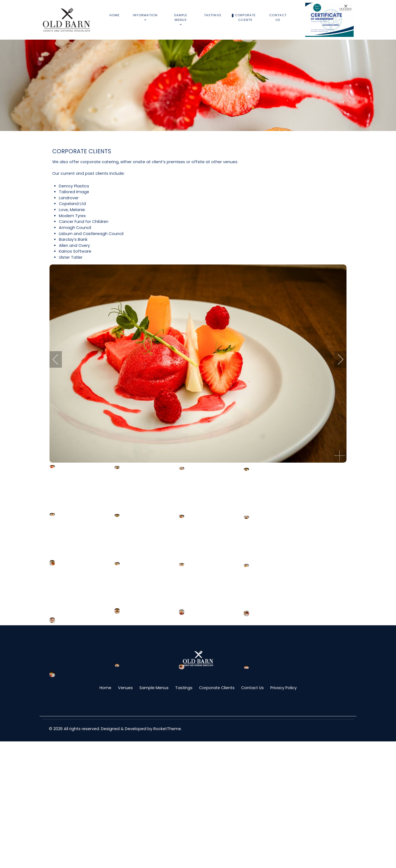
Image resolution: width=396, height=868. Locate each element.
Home (105, 814)
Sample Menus (154, 814)
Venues (125, 814)
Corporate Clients (217, 814)
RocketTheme (167, 855)
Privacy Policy (284, 814)
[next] (337, 359)
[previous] (59, 359)
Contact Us (252, 814)
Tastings (184, 814)
